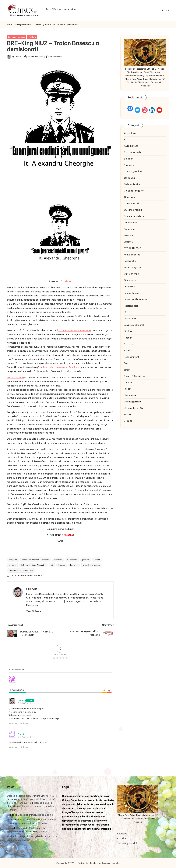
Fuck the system (133, 267)
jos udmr (13, 565)
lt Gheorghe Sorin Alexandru (33, 565)
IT (125, 312)
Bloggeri (129, 159)
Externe (128, 242)
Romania (74, 565)
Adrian (11, 836)
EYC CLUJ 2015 (133, 248)
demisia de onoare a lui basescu (36, 560)
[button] (34, 611)
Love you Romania (17, 37)
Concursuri (130, 197)
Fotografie (130, 261)
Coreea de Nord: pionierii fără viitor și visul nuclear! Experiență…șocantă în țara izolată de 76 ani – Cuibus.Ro (31, 799)
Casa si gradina (133, 171)
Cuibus (32, 589)
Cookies (122, 838)
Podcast (129, 344)
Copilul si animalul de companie (35, 815)
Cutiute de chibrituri (135, 216)
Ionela (10, 828)
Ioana (10, 820)
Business (129, 165)
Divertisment (131, 223)
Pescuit (128, 338)
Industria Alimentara (135, 299)
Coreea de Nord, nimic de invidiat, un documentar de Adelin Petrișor (31, 806)
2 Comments (54, 57)
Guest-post (131, 280)
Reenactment (132, 357)
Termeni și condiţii (127, 843)
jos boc (86, 560)
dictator (58, 560)
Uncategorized (132, 402)
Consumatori (131, 203)
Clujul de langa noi (134, 191)
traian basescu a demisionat (21, 570)
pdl (52, 565)
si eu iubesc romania (91, 565)
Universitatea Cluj (134, 408)
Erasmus (129, 235)
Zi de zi (128, 421)
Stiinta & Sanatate (134, 376)
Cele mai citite (132, 184)
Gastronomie (131, 274)
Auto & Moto (131, 146)
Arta (127, 140)
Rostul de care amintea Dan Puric (62, 367)
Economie (130, 229)
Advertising (131, 133)
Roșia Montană (15, 378)
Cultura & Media (133, 210)
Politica (32, 37)
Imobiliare (129, 287)
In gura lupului (131, 293)
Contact (122, 834)
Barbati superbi (133, 152)
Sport (127, 370)
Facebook (66, 281)
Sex (126, 363)
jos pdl (97, 560)
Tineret (128, 383)
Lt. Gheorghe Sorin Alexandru (75, 330)
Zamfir (21, 734)
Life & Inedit (131, 319)
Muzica (128, 331)
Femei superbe (132, 255)
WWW (127, 414)
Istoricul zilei (131, 306)
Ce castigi (130, 178)
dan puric (13, 560)
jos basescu (72, 560)
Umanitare (130, 395)
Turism (128, 389)
